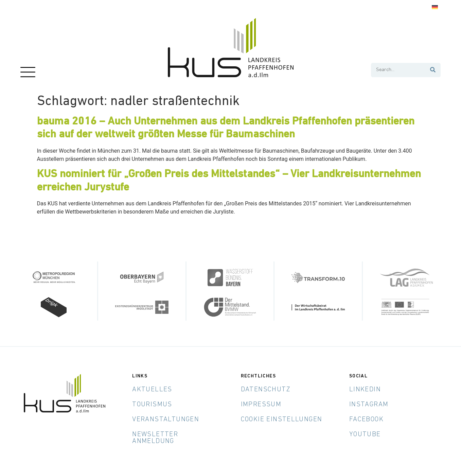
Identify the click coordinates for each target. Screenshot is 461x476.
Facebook (366, 420)
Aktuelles (152, 390)
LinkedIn (365, 390)
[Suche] (433, 70)
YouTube (365, 435)
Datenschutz (266, 390)
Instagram (369, 405)
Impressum (261, 405)
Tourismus (152, 405)
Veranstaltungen (166, 420)
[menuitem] (435, 7)
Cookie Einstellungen (282, 420)
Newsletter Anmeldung (155, 438)
